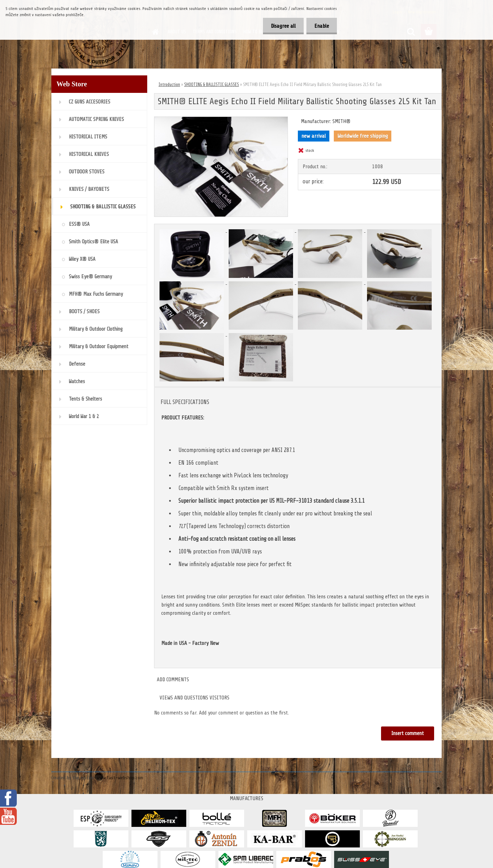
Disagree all (281, 26)
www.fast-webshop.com (120, 778)
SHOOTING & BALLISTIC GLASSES (212, 84)
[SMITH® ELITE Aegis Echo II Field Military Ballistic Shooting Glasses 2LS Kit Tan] (221, 120)
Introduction (169, 84)
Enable (321, 26)
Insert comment (408, 733)
